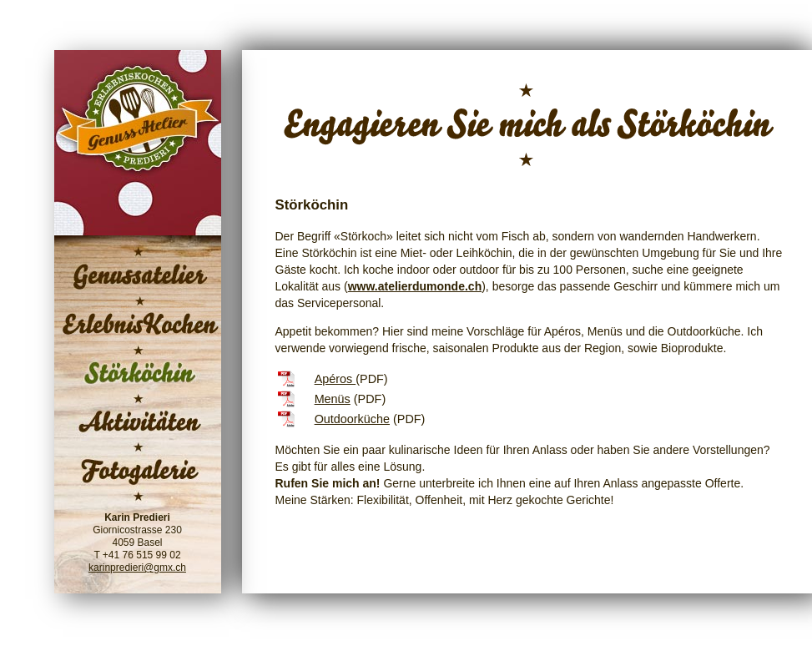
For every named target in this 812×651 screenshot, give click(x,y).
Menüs (333, 399)
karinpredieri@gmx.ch (137, 568)
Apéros (335, 379)
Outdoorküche (352, 419)
